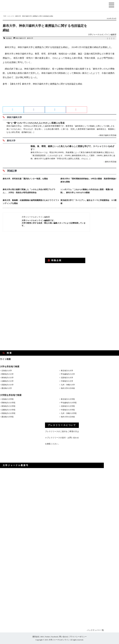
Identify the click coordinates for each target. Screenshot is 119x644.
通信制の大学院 (7, 417)
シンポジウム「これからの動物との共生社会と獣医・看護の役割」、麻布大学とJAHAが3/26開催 (87, 191)
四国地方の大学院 (8, 413)
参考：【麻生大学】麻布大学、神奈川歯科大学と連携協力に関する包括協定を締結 (42, 84)
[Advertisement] (59, 97)
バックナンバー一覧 (95, 630)
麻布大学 (30, 38)
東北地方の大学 (67, 371)
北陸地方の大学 (67, 378)
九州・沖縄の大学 (68, 385)
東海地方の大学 (7, 378)
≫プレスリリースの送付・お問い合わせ (62, 438)
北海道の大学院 (7, 399)
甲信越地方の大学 (68, 374)
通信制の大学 (7, 388)
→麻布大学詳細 (110, 162)
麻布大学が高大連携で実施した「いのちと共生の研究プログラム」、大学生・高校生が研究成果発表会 (29, 191)
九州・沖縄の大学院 (69, 413)
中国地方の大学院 (68, 410)
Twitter (47, 637)
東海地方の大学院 (8, 406)
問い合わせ (64, 637)
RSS (42, 637)
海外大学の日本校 (68, 388)
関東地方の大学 (7, 374)
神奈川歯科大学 (21, 38)
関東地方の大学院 (8, 403)
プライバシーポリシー (78, 637)
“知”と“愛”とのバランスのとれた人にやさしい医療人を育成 (35, 123)
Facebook (55, 637)
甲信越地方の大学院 (69, 403)
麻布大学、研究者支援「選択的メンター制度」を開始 (25, 179)
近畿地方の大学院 (8, 410)
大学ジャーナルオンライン (59, 640)
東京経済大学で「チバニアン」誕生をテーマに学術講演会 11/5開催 (88, 202)
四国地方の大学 (7, 385)
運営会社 (36, 637)
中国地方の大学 (67, 381)
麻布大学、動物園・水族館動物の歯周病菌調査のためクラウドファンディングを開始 (31, 202)
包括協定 (9, 38)
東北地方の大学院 (68, 399)
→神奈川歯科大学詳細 (107, 135)
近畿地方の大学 (7, 381)
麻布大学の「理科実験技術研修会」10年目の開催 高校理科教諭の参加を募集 (89, 180)
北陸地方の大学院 (68, 406)
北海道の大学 (7, 371)
